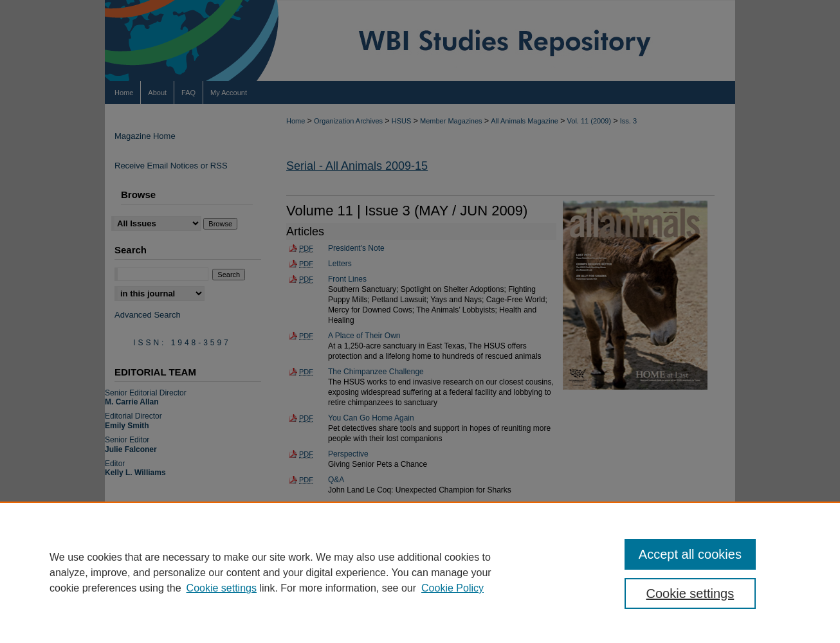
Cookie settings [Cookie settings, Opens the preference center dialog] (690, 593)
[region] (420, 572)
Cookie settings (222, 588)
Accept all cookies (690, 554)
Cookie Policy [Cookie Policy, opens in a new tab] (452, 588)
